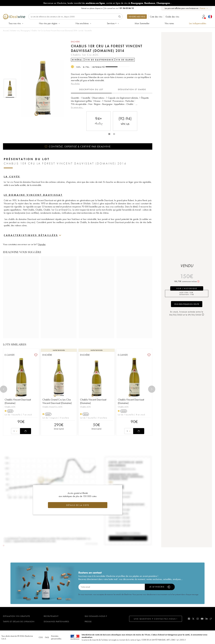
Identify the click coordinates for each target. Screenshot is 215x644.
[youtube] (202, 619)
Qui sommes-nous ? (96, 616)
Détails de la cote (78, 505)
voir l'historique (187, 289)
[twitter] (193, 619)
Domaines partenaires (56, 621)
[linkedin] (207, 619)
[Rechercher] (75, 17)
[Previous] (4, 389)
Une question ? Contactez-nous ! (156, 619)
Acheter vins (15, 31)
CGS (41, 637)
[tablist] (112, 90)
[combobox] (204, 8)
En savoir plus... (77, 107)
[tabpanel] (112, 103)
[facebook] (189, 619)
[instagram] (198, 619)
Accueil (6, 31)
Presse (88, 621)
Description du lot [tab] (91, 89)
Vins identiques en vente (187, 304)
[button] (41, 88)
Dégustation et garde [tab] (132, 89)
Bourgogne (25, 31)
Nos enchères (84, 23)
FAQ (47, 637)
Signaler (42, 244)
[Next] (152, 389)
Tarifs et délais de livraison (19, 621)
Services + (113, 23)
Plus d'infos (75, 84)
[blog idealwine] (211, 619)
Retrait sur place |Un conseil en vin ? (107, 8)
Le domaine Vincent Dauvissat (33, 195)
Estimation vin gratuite (16, 616)
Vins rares (169, 23)
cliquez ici (99, 8)
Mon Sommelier (142, 23)
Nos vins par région (50, 23)
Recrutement (51, 616)
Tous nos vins (16, 23)
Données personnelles (56, 637)
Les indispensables (198, 23)
